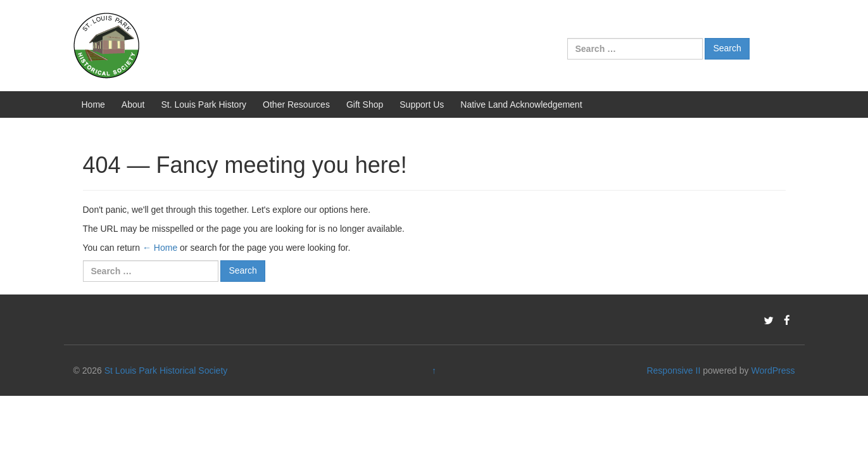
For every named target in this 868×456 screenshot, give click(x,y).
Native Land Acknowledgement (521, 104)
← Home (160, 248)
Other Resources (296, 104)
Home (93, 104)
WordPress (773, 370)
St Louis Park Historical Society (166, 370)
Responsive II (673, 370)
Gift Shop (365, 104)
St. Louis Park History (204, 104)
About (133, 104)
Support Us (422, 104)
